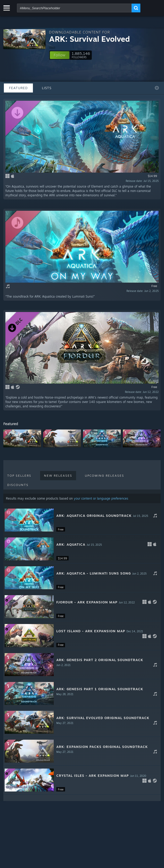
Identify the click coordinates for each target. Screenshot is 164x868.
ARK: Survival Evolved (89, 39)
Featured (18, 88)
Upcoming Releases (104, 476)
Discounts (18, 485)
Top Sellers (19, 476)
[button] (60, 55)
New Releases (58, 476)
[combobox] (74, 8)
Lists (47, 88)
